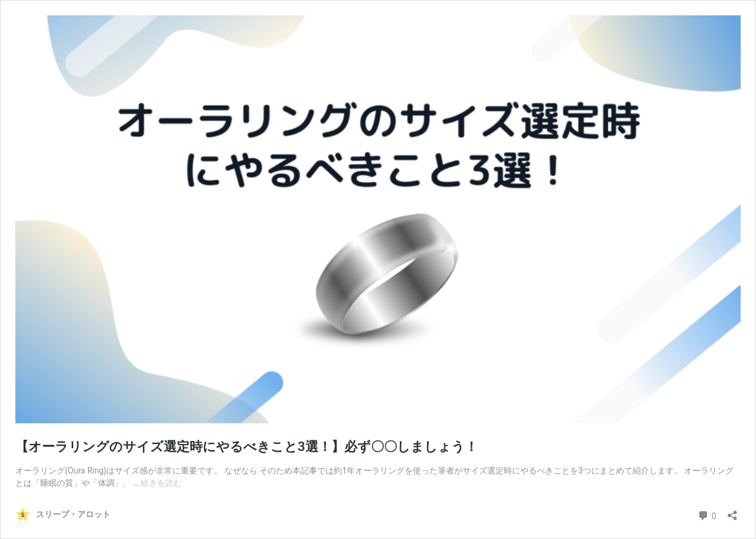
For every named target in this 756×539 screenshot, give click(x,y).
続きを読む (161, 483)
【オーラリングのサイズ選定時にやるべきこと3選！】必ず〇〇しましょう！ (247, 447)
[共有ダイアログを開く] (732, 512)
